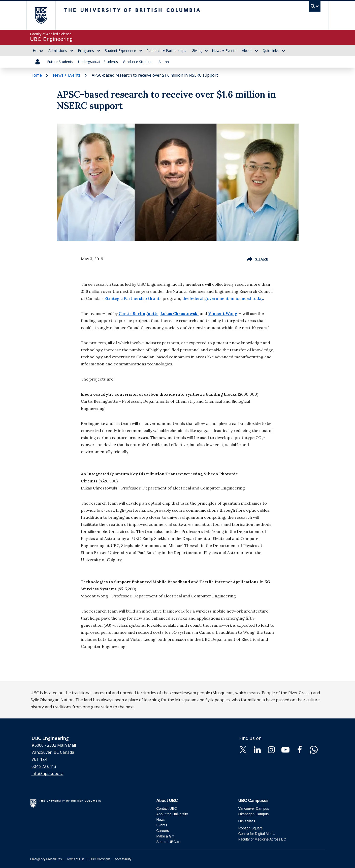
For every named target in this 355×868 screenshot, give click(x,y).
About (247, 51)
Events (162, 825)
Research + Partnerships (166, 51)
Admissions (58, 51)
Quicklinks (271, 51)
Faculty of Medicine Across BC (262, 839)
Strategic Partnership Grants (133, 298)
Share (257, 259)
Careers (163, 831)
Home (38, 51)
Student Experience (120, 51)
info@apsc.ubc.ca (47, 773)
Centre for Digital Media (257, 834)
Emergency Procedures (46, 859)
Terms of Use (76, 859)
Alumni (164, 62)
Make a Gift (165, 836)
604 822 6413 (44, 766)
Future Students (60, 62)
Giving (197, 51)
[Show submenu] (72, 51)
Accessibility (123, 859)
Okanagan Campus (254, 814)
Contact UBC (167, 808)
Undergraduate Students (98, 62)
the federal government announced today (223, 298)
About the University (172, 814)
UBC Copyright (100, 859)
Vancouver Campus (254, 808)
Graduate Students (138, 62)
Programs (86, 51)
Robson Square (251, 828)
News (161, 820)
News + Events (224, 51)
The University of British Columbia (41, 15)
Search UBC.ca (168, 842)
